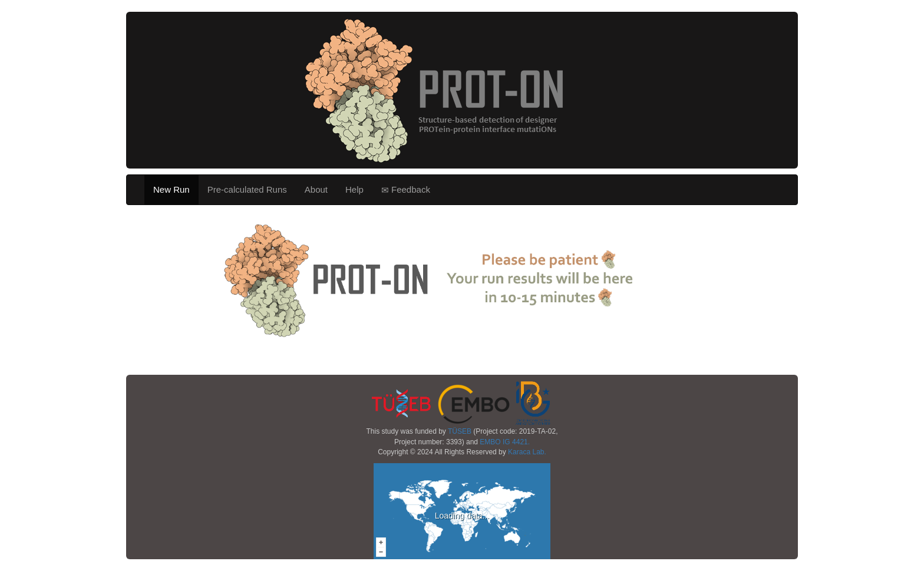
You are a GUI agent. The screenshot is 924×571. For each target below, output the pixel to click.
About (316, 189)
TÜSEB (460, 431)
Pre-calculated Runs (247, 189)
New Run (171, 189)
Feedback (406, 190)
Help (354, 189)
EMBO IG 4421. (505, 442)
